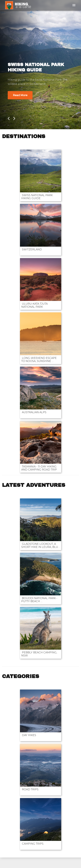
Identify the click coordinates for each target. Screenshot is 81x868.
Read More (20, 95)
